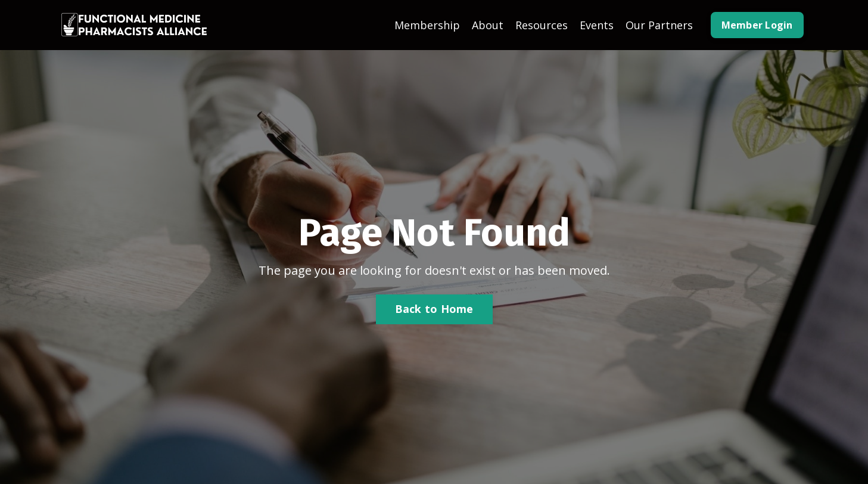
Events (597, 25)
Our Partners (659, 25)
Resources (542, 25)
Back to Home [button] (434, 309)
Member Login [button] (757, 25)
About (488, 25)
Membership (427, 25)
